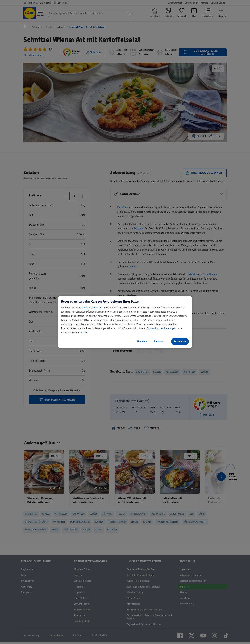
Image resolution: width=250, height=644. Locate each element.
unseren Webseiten (92, 308)
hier (86, 332)
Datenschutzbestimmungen (161, 328)
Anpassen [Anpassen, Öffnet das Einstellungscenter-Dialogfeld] (159, 341)
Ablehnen (142, 341)
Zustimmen (180, 341)
